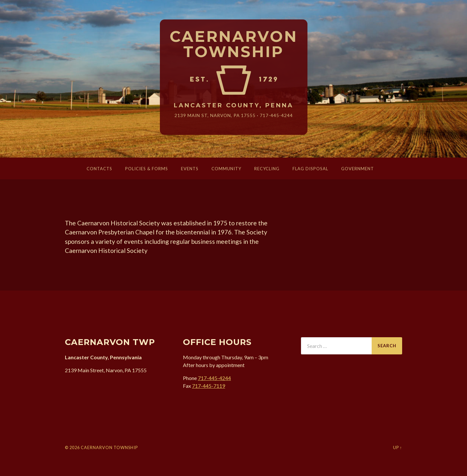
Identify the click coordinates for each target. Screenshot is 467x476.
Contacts (99, 169)
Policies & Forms (147, 169)
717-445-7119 (209, 386)
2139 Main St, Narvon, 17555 (215, 115)
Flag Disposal (310, 169)
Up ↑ (398, 447)
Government (358, 169)
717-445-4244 (276, 115)
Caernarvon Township (234, 44)
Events (190, 169)
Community (226, 169)
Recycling (267, 169)
